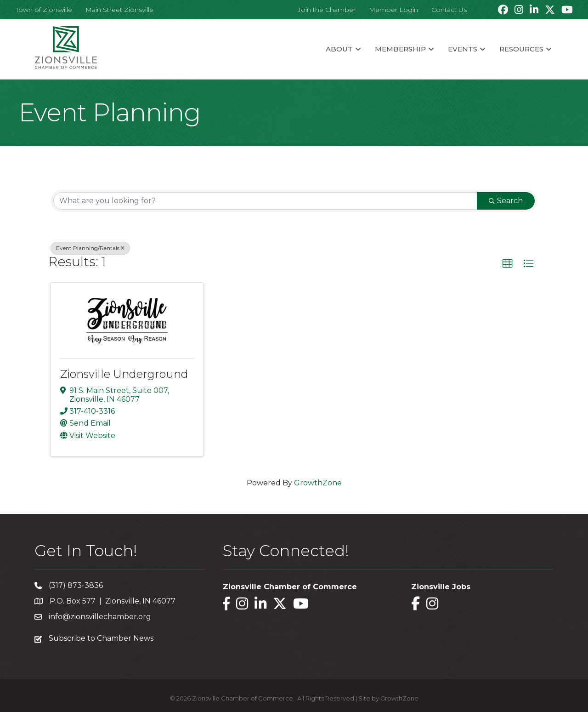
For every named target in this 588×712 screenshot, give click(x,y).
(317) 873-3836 (76, 585)
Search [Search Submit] (506, 201)
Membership (400, 49)
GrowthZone (318, 483)
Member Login (393, 10)
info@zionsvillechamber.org (100, 617)
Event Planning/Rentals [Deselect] (90, 248)
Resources (521, 49)
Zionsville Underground (124, 374)
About (339, 49)
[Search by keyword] (265, 201)
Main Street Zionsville (119, 10)
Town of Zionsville (44, 10)
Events (463, 49)
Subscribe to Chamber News (101, 638)
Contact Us (449, 10)
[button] (508, 264)
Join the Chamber (327, 10)
